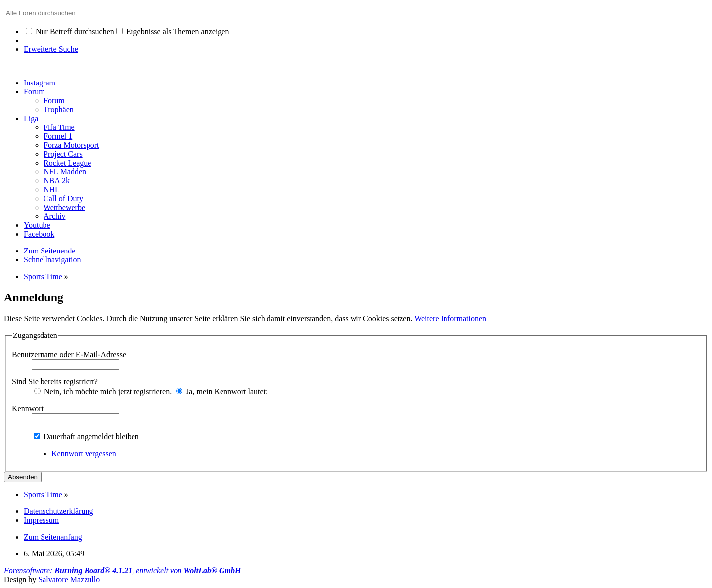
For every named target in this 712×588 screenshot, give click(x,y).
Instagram (40, 83)
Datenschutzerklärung (58, 511)
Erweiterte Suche (51, 49)
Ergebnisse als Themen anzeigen (173, 31)
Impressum (41, 520)
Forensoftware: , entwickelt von (122, 570)
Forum (34, 92)
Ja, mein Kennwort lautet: (222, 392)
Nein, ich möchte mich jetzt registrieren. (103, 392)
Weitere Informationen (450, 318)
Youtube (37, 225)
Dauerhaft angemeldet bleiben (86, 437)
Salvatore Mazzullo (69, 579)
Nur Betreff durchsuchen (70, 31)
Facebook (39, 234)
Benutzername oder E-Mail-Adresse (69, 355)
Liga (31, 118)
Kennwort (28, 408)
